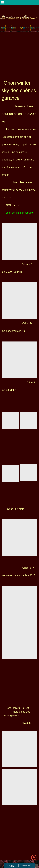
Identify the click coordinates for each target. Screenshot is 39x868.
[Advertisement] (19, 53)
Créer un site (25, 865)
